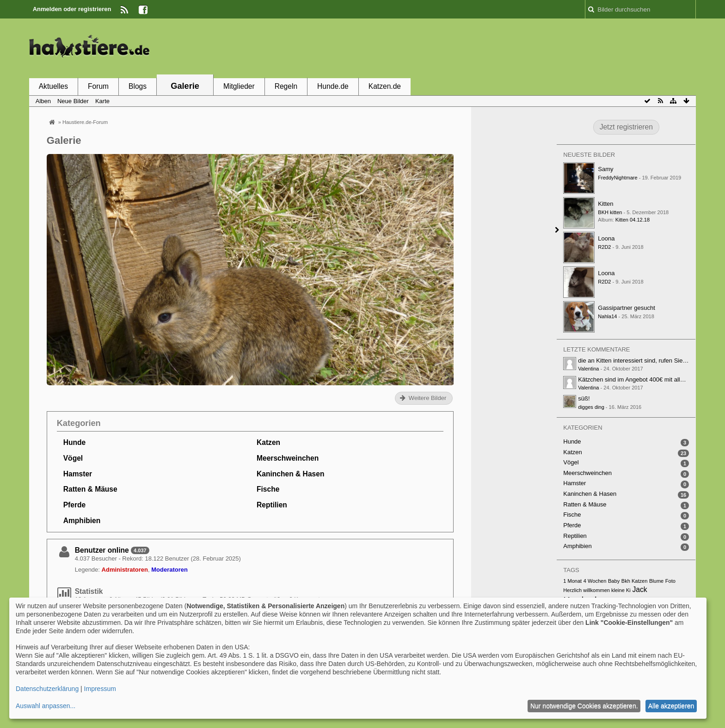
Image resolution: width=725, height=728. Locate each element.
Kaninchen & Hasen (290, 474)
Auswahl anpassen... (46, 706)
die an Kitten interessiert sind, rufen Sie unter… (641, 361)
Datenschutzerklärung (47, 689)
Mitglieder (239, 86)
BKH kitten (610, 212)
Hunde (75, 442)
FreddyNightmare (617, 178)
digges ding (591, 407)
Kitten (605, 204)
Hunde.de (333, 86)
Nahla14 (607, 316)
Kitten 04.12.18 (633, 220)
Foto (670, 581)
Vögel (73, 458)
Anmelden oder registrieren (72, 9)
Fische (268, 489)
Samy (605, 169)
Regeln (286, 86)
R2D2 (604, 247)
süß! (584, 398)
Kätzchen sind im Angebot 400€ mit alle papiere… (645, 379)
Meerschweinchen (288, 458)
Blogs (138, 86)
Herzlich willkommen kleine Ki (597, 590)
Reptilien (272, 505)
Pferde (75, 505)
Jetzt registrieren (626, 127)
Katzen (268, 442)
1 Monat (572, 581)
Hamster (78, 474)
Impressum (100, 689)
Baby (614, 581)
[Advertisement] (528, 48)
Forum (98, 86)
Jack (639, 589)
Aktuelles (53, 86)
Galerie (185, 86)
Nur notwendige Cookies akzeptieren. (584, 706)
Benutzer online (102, 550)
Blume (656, 581)
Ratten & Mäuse (90, 489)
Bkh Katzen (635, 581)
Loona (606, 238)
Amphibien (82, 521)
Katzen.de (385, 86)
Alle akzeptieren (671, 706)
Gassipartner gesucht (627, 308)
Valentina (588, 369)
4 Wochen (595, 581)
